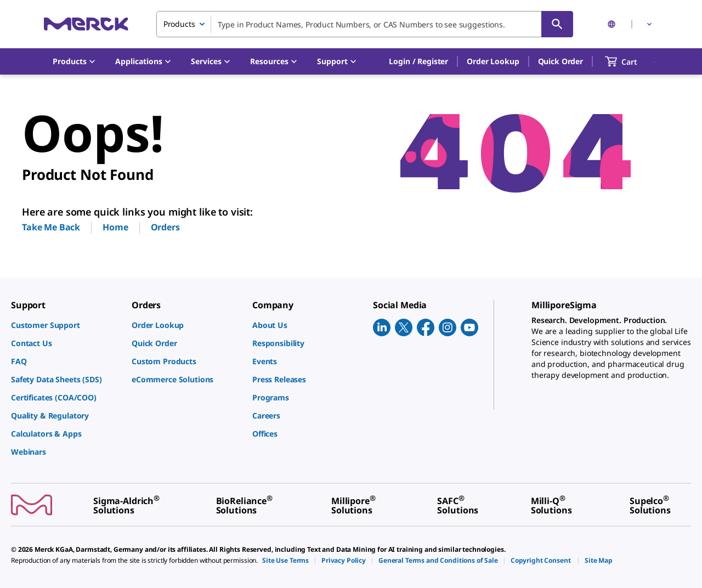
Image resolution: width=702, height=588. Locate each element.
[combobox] (365, 24)
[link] (66, 325)
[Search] (557, 24)
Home (115, 227)
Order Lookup (493, 61)
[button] (418, 61)
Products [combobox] (179, 24)
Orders (165, 227)
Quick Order (561, 61)
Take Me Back (51, 227)
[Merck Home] (86, 24)
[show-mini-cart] (631, 61)
